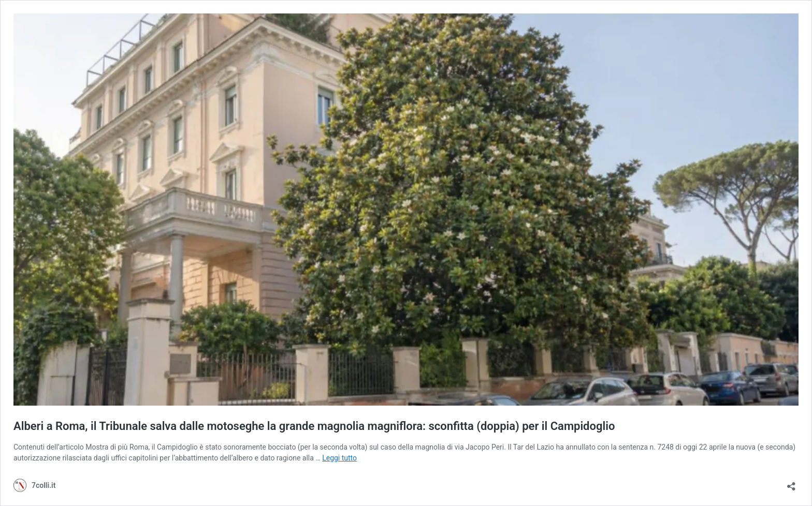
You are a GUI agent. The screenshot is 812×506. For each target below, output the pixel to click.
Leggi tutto (339, 458)
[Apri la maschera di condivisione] (791, 483)
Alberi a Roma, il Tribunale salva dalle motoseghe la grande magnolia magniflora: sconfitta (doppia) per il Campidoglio (314, 426)
